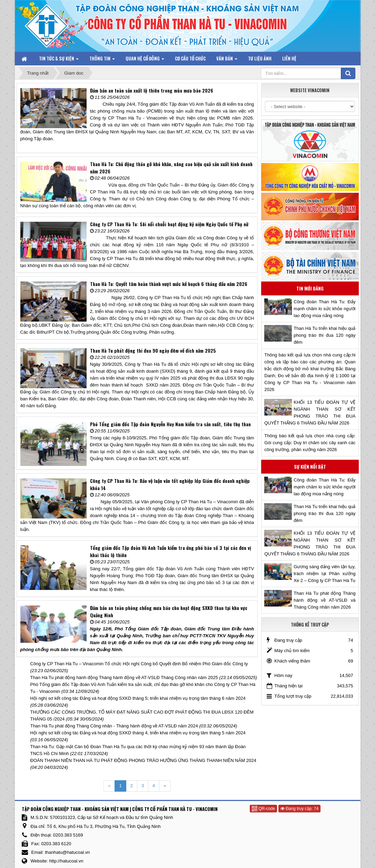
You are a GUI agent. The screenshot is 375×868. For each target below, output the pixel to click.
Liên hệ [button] (289, 58)
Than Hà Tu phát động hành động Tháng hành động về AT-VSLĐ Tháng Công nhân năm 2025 (124, 678)
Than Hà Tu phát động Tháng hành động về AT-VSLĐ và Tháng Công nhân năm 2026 (324, 600)
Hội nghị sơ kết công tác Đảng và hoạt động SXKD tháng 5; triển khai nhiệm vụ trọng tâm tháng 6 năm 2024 (138, 698)
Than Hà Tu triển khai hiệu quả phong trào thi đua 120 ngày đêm (324, 335)
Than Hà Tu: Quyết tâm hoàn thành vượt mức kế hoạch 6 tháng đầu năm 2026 (169, 284)
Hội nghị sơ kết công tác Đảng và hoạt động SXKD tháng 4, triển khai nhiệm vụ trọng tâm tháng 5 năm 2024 (138, 733)
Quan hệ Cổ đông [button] (145, 60)
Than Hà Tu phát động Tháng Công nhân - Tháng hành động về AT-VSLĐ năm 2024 (114, 726)
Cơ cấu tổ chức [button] (190, 58)
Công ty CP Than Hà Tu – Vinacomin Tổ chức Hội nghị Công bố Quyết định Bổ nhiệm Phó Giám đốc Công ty (139, 664)
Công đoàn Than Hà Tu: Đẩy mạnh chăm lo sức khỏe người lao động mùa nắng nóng (324, 309)
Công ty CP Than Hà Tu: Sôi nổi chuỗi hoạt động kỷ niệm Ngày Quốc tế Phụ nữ (169, 224)
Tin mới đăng (310, 288)
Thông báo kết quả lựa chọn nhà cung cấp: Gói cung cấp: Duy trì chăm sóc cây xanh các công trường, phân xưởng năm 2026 (310, 443)
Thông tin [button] (102, 60)
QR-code (263, 809)
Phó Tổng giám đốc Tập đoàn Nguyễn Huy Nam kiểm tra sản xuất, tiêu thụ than (170, 424)
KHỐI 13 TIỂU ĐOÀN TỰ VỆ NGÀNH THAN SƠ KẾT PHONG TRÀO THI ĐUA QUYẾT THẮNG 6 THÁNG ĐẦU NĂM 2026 (310, 413)
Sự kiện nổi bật (310, 467)
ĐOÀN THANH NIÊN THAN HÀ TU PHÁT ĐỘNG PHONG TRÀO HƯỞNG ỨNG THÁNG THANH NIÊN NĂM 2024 (143, 760)
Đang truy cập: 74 (299, 809)
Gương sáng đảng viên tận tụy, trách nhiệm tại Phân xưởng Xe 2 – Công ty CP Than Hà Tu (324, 574)
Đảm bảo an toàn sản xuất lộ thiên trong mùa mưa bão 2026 (152, 90)
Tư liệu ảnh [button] (260, 58)
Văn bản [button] (227, 60)
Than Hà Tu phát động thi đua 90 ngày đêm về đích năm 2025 (153, 350)
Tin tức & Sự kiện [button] (59, 60)
